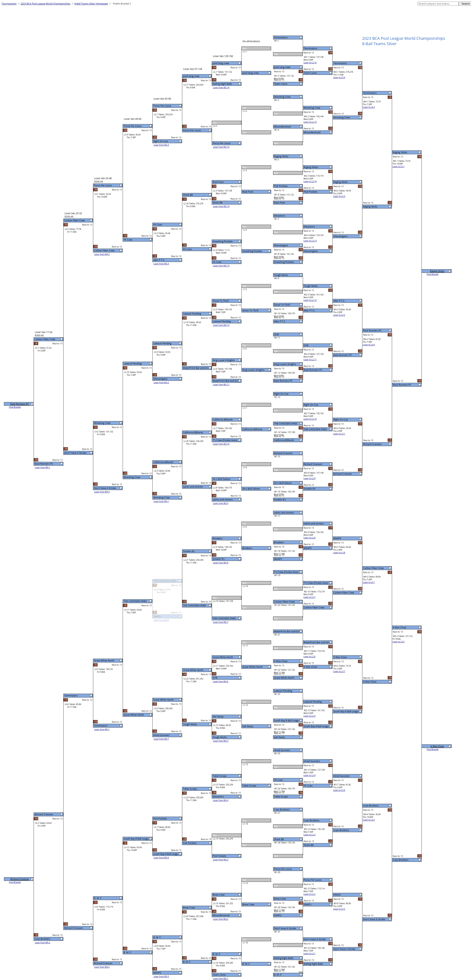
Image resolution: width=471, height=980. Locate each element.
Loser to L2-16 (310, 63)
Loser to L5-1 (399, 167)
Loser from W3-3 (161, 264)
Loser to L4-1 (369, 582)
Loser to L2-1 (310, 953)
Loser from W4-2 (102, 967)
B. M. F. (278, 975)
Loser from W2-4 (221, 800)
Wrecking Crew (282, 97)
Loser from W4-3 (102, 254)
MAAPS (278, 559)
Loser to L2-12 (310, 300)
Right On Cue (281, 394)
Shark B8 (279, 839)
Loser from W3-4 (161, 145)
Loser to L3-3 (339, 196)
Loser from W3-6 (161, 858)
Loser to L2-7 (310, 597)
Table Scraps (281, 797)
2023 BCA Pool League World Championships (45, 4)
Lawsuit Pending (283, 691)
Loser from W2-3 (221, 860)
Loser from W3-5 (161, 976)
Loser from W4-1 (102, 729)
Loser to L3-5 (339, 909)
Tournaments (9, 4)
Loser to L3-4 (339, 77)
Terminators (281, 38)
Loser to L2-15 (310, 122)
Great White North (284, 678)
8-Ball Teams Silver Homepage (91, 4)
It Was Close (281, 661)
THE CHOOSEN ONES (286, 424)
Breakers (279, 542)
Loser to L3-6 (339, 790)
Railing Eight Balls (284, 958)
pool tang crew (282, 67)
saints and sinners (284, 513)
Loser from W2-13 (221, 266)
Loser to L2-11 (310, 360)
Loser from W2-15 (221, 147)
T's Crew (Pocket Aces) (286, 572)
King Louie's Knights (285, 364)
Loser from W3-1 (161, 501)
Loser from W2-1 (221, 978)
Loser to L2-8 (310, 538)
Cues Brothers (282, 810)
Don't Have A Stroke (285, 928)
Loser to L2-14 (310, 181)
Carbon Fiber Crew (284, 602)
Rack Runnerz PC (283, 381)
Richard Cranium (283, 453)
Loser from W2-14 (221, 206)
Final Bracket (433, 274)
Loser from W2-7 (221, 622)
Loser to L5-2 (399, 642)
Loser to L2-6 (310, 657)
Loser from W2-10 (221, 444)
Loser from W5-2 (43, 943)
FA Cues (278, 780)
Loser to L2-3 (310, 835)
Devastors (280, 216)
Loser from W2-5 (221, 741)
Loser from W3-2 (161, 382)
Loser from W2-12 (221, 325)
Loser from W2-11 (221, 384)
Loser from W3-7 (161, 739)
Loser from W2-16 (221, 88)
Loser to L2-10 (310, 419)
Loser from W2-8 (221, 563)
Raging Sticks (281, 156)
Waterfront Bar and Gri (287, 631)
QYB (276, 334)
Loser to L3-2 (339, 315)
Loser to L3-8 (339, 553)
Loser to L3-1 (339, 434)
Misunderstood (283, 127)
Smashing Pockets (284, 262)
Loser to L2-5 (310, 716)
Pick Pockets (281, 186)
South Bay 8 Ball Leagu (287, 721)
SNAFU (278, 915)
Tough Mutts (281, 275)
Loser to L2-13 (310, 241)
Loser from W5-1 (43, 467)
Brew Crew (280, 899)
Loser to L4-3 (369, 107)
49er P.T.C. (280, 321)
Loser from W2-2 (221, 919)
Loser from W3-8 (161, 620)
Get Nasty (280, 737)
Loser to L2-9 (310, 478)
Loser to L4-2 (369, 820)
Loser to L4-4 (369, 345)
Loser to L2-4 (310, 775)
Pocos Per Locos (283, 869)
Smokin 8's (280, 500)
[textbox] (438, 4)
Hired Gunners (282, 750)
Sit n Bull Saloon (283, 483)
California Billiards (284, 440)
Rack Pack (280, 203)
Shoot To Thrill (282, 305)
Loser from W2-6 (221, 681)
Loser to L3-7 (339, 671)
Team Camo (281, 84)
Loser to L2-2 (310, 894)
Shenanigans (281, 245)
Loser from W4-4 (102, 492)
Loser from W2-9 (221, 503)
